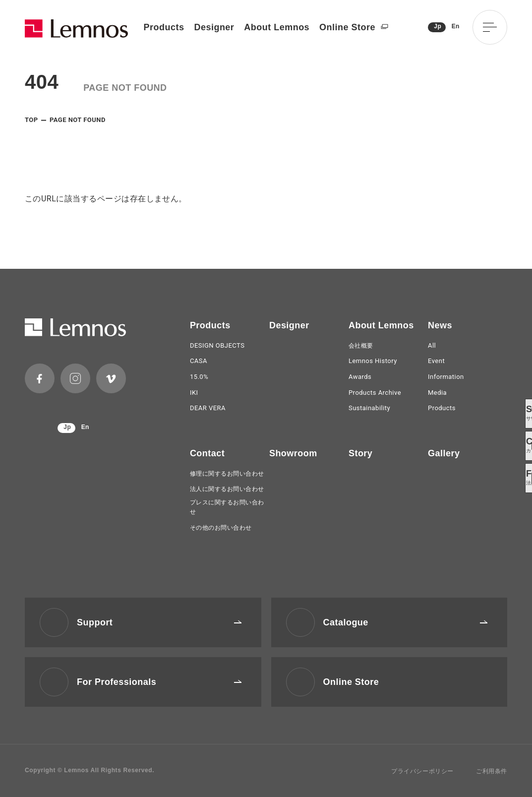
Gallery (444, 453)
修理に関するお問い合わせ (227, 474)
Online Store (354, 28)
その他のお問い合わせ (221, 528)
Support (159, 622)
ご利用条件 (492, 771)
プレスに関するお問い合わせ (227, 507)
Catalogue (406, 622)
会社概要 (361, 346)
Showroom (293, 453)
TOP (31, 120)
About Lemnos (277, 27)
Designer (214, 27)
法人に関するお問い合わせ (227, 489)
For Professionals (159, 682)
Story (360, 453)
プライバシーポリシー (422, 771)
